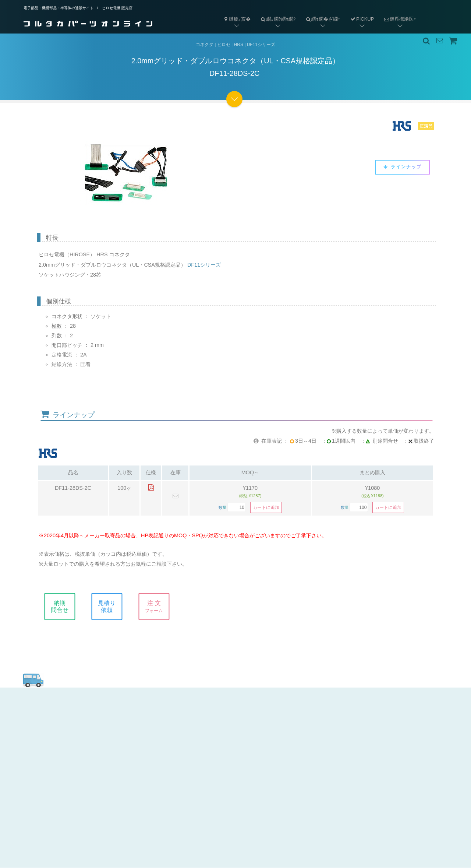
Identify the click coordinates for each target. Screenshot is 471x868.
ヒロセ (224, 45)
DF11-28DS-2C (73, 488)
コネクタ (205, 45)
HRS (239, 45)
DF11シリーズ (261, 45)
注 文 (162, 607)
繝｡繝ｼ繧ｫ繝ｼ (276, 13)
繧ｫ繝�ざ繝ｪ (321, 13)
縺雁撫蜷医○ (398, 13)
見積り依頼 (115, 607)
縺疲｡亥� (237, 19)
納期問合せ (68, 607)
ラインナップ (402, 167)
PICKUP (362, 19)
